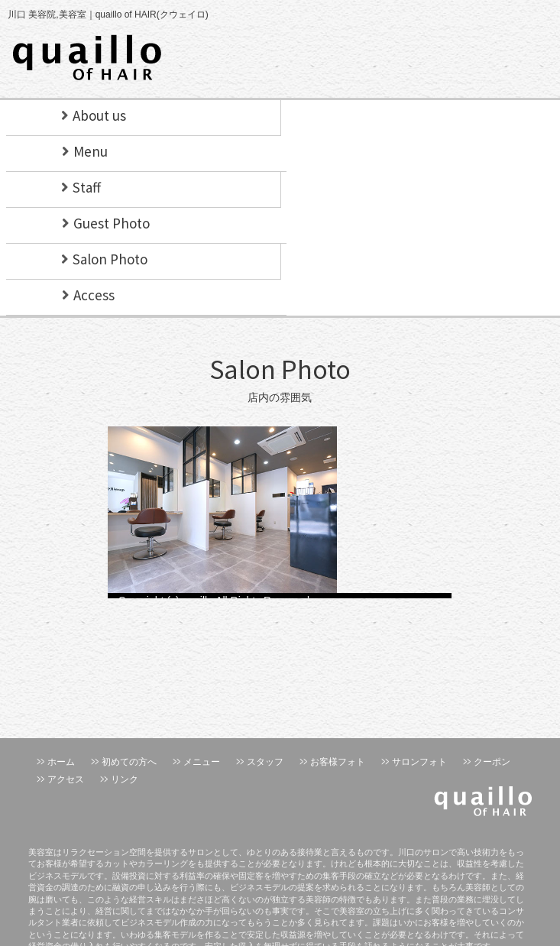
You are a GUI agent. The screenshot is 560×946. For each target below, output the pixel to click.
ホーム (61, 762)
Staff (87, 187)
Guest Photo (112, 223)
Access (94, 295)
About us (99, 115)
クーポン (492, 762)
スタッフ (265, 762)
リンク (125, 779)
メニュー (202, 762)
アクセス (66, 779)
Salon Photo (110, 259)
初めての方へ (129, 762)
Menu (91, 151)
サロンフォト (419, 762)
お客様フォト (338, 762)
